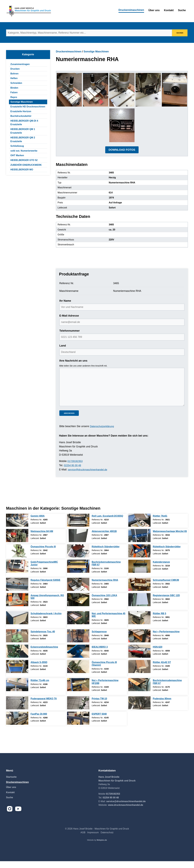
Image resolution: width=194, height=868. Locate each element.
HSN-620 (158, 654)
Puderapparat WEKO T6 (44, 705)
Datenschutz (107, 839)
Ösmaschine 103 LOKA (104, 602)
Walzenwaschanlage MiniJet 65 (170, 538)
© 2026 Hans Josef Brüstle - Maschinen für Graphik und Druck (97, 836)
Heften (14, 78)
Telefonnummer (70, 337)
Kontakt (169, 10)
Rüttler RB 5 (160, 620)
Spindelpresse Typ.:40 (43, 639)
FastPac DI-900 (39, 721)
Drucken (15, 69)
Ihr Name (65, 307)
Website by (97, 847)
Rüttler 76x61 (160, 523)
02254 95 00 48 (73, 472)
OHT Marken (17, 155)
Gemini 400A (38, 523)
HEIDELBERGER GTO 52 (24, 160)
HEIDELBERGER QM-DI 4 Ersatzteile (24, 123)
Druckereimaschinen (131, 10)
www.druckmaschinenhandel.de (126, 812)
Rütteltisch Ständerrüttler (106, 553)
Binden (14, 88)
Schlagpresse (99, 639)
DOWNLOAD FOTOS (122, 157)
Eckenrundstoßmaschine (44, 654)
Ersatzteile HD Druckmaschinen (28, 107)
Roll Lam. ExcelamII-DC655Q (107, 523)
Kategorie (28, 54)
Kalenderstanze (161, 569)
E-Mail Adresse (69, 323)
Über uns (154, 10)
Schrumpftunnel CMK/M (166, 587)
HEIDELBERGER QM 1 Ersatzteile (23, 131)
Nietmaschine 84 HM (42, 538)
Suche (182, 10)
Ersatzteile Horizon (21, 111)
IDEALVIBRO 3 (100, 654)
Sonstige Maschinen (22, 102)
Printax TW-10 (99, 705)
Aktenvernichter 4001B (104, 538)
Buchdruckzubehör (21, 116)
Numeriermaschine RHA (105, 587)
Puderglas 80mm (162, 705)
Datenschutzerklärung (102, 433)
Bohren (14, 74)
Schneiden (16, 83)
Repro (14, 97)
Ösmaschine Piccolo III (43, 553)
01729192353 (75, 468)
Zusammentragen (20, 64)
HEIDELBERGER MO (22, 170)
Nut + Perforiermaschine (166, 639)
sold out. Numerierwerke (24, 151)
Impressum (93, 839)
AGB (83, 839)
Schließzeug (17, 146)
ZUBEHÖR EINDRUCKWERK (26, 165)
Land (63, 352)
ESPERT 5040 (99, 721)
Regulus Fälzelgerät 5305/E (45, 587)
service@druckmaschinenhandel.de (88, 476)
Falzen (14, 92)
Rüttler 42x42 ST (162, 669)
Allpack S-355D (39, 669)
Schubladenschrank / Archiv (46, 620)
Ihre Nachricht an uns (73, 367)
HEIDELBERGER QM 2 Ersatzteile (23, 139)
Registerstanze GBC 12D (166, 602)
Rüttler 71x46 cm (40, 687)
